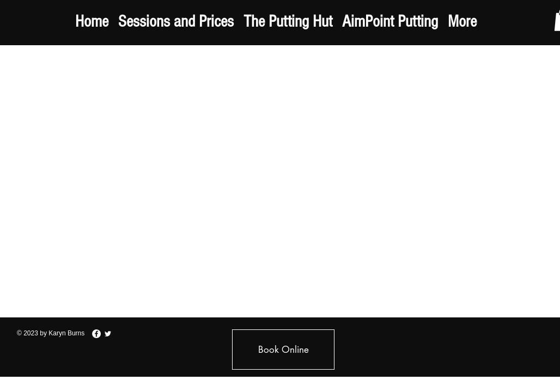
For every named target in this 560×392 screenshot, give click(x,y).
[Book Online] (283, 350)
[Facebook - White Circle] (96, 334)
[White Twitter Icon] (108, 334)
